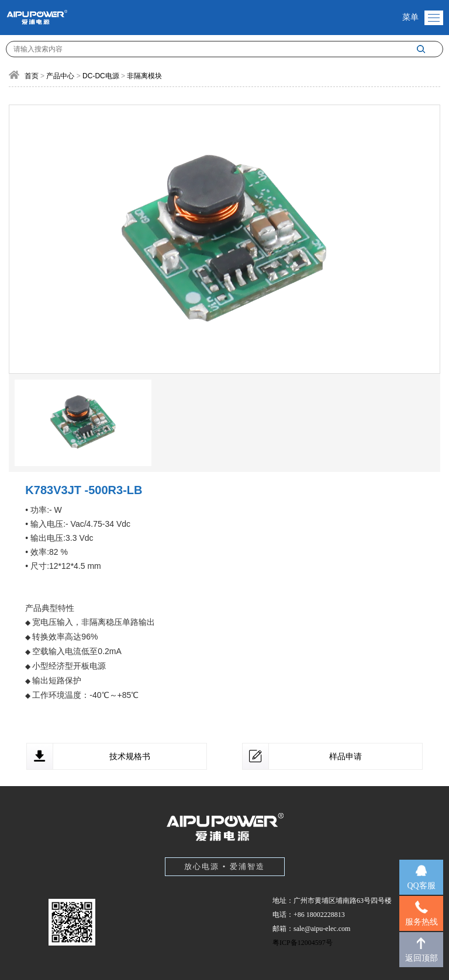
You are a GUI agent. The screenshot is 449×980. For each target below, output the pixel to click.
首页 (32, 76)
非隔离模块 (144, 76)
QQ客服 (421, 886)
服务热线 (422, 922)
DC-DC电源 (101, 76)
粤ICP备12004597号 (303, 943)
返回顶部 (422, 958)
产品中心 (60, 76)
